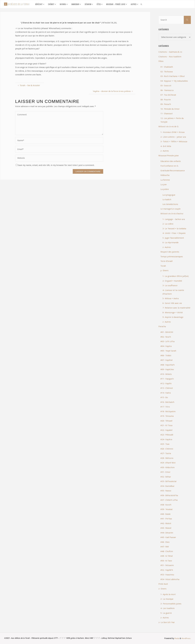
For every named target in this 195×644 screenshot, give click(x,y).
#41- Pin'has (166, 519)
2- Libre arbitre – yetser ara (173, 137)
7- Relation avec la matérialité (176, 308)
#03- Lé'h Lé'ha (168, 341)
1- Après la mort (168, 594)
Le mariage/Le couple (170, 209)
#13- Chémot (167, 388)
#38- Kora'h (166, 505)
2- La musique (167, 599)
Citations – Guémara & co (170, 52)
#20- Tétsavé (166, 421)
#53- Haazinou (167, 575)
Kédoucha (165, 175)
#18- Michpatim (168, 411)
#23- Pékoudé (167, 435)
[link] (141, 4)
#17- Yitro (165, 407)
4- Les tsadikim (168, 608)
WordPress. (186, 638)
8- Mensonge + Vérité (173, 313)
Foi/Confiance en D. (170, 166)
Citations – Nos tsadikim (170, 57)
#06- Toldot (166, 356)
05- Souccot (166, 86)
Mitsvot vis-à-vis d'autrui (172, 214)
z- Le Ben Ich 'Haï (166, 622)
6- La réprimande (170, 243)
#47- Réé (165, 547)
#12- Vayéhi (166, 384)
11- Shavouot (167, 114)
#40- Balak (165, 514)
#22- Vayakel (166, 430)
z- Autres (165, 151)
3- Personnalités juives (171, 604)
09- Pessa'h (166, 104)
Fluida (176, 638)
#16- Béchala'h (167, 402)
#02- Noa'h (166, 337)
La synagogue (169, 195)
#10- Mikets (166, 374)
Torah (163, 266)
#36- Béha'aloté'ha (169, 495)
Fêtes (161, 61)
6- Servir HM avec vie (172, 303)
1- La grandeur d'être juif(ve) (176, 276)
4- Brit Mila (166, 146)
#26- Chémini (167, 449)
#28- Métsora (167, 458)
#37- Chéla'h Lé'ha (169, 500)
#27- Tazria (166, 453)
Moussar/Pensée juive (169, 156)
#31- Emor (165, 472)
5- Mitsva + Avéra (171, 298)
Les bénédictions (170, 204)
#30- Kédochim (168, 467)
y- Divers (164, 270)
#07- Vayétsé (166, 360)
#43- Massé (166, 528)
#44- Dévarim (167, 533)
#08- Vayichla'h (168, 365)
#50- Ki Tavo (166, 561)
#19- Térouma (167, 416)
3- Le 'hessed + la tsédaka (174, 229)
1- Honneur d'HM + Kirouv (173, 132)
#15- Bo (164, 397)
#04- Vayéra (166, 346)
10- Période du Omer (170, 109)
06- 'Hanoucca (167, 90)
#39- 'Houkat (166, 509)
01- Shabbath (167, 67)
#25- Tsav (165, 444)
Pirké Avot (163, 584)
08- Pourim (166, 100)
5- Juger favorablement (173, 238)
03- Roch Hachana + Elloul (173, 76)
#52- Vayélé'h (167, 570)
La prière (165, 189)
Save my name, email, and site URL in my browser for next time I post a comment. (55, 165)
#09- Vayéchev (167, 369)
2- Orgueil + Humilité (172, 281)
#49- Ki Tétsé (167, 556)
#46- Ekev (165, 542)
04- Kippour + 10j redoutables (174, 81)
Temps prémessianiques (172, 257)
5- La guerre (166, 613)
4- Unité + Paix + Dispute (174, 233)
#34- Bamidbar (167, 486)
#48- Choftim (167, 551)
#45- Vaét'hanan (168, 537)
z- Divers (162, 589)
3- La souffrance (170, 286)
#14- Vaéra (166, 393)
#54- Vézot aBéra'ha (170, 579)
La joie (164, 185)
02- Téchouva (167, 72)
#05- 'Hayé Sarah (168, 351)
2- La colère (168, 224)
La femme (165, 180)
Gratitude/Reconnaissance (173, 171)
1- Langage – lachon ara (174, 219)
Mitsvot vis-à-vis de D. (169, 127)
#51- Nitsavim (167, 565)
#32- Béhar (166, 477)
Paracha (162, 326)
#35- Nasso (166, 491)
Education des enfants (171, 161)
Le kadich (167, 200)
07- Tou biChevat (168, 95)
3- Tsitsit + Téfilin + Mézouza (174, 142)
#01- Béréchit (167, 332)
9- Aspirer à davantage (173, 317)
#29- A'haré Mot (168, 463)
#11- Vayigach (167, 379)
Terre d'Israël (166, 261)
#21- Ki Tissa (166, 425)
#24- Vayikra (166, 439)
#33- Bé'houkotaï (168, 481)
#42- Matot (166, 523)
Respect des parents (170, 252)
